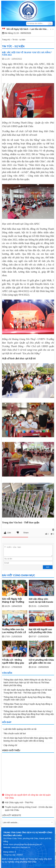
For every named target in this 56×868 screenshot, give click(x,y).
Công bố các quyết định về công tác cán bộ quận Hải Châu (26, 796)
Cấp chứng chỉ (10, 745)
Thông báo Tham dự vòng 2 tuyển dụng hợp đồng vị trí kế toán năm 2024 (28, 705)
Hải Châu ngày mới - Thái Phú (18, 802)
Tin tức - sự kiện (19, 40)
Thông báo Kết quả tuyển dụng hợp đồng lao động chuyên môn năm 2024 (27, 698)
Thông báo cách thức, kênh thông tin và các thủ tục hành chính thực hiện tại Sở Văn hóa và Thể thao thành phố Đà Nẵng (27, 683)
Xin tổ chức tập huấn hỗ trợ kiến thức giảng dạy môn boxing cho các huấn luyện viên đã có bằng (28, 739)
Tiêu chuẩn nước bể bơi (15, 733)
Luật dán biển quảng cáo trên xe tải (20, 729)
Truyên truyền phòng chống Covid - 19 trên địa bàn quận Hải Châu (27, 808)
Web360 (50, 865)
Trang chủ (6, 40)
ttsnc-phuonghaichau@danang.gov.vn (26, 844)
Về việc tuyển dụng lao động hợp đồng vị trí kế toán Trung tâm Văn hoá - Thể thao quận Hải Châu (28, 691)
